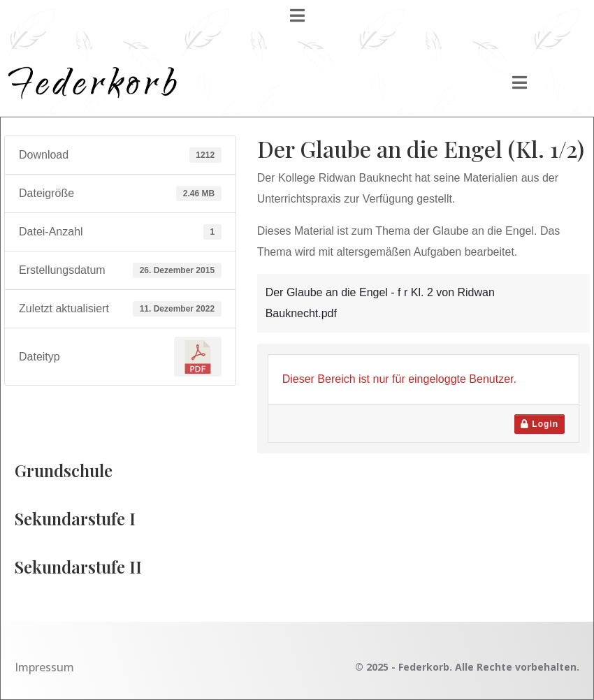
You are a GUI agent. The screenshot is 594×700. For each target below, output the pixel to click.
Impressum (44, 667)
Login (539, 424)
